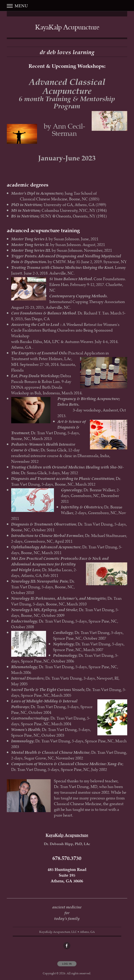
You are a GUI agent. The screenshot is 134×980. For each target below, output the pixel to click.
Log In (67, 964)
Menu (17, 6)
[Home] (67, 27)
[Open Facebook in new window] (67, 946)
